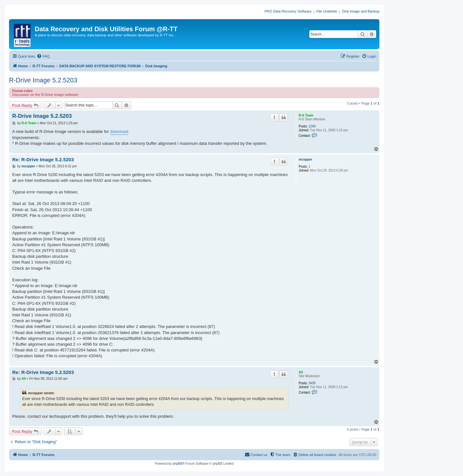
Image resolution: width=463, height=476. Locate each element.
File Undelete (327, 11)
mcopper (305, 159)
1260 (312, 126)
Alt (301, 372)
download (119, 131)
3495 (312, 383)
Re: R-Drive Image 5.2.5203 (43, 159)
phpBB (177, 464)
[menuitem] (43, 56)
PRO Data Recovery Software (288, 11)
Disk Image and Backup (361, 11)
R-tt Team (306, 115)
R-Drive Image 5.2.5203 (43, 80)
